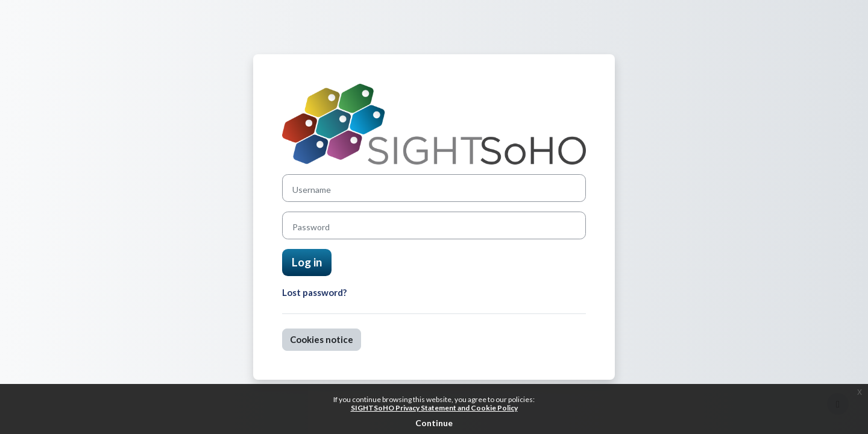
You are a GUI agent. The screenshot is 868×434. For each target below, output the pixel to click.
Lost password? (314, 292)
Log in (307, 262)
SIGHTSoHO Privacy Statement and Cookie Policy (434, 408)
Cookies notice (322, 339)
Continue (434, 423)
